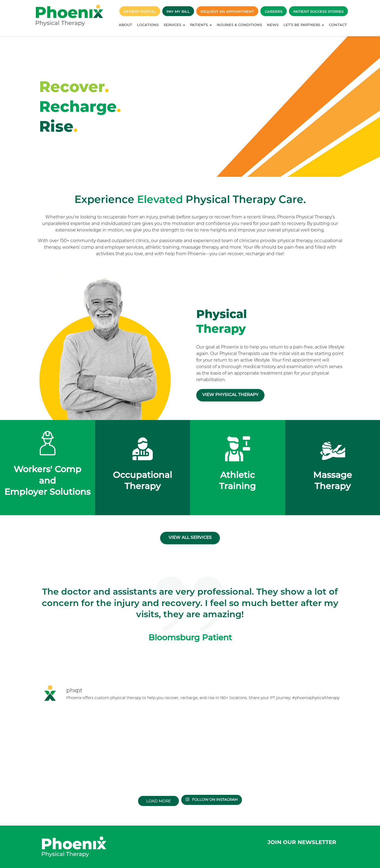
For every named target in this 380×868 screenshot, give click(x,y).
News (273, 25)
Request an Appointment (227, 11)
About (125, 25)
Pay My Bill (178, 11)
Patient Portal (140, 11)
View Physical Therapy (238, 397)
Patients (201, 25)
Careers (274, 11)
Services (174, 25)
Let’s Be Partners (304, 25)
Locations (148, 25)
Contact (338, 25)
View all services (190, 532)
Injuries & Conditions (239, 25)
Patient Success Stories (318, 11)
